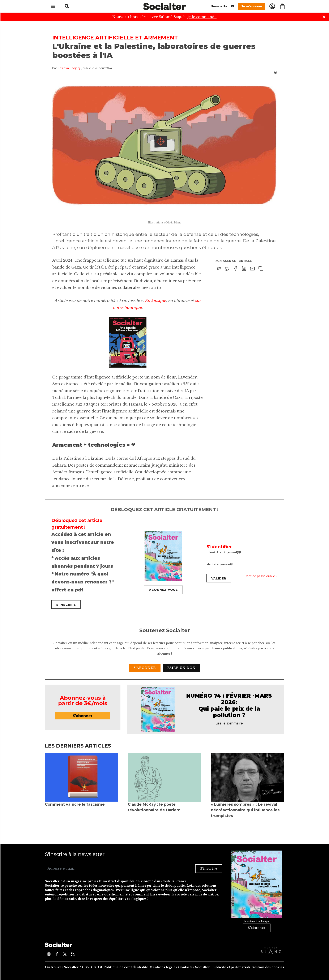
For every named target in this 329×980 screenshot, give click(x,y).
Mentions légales (163, 967)
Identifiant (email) (224, 552)
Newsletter (222, 6)
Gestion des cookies (268, 967)
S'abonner (145, 668)
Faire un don (181, 668)
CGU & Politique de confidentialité (120, 967)
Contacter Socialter (194, 967)
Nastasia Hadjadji (69, 68)
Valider (219, 578)
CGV (86, 967)
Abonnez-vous (163, 590)
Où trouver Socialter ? (63, 967)
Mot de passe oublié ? (262, 576)
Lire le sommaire (229, 723)
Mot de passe (220, 564)
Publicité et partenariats (231, 967)
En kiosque (155, 301)
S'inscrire (66, 605)
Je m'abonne (252, 6)
